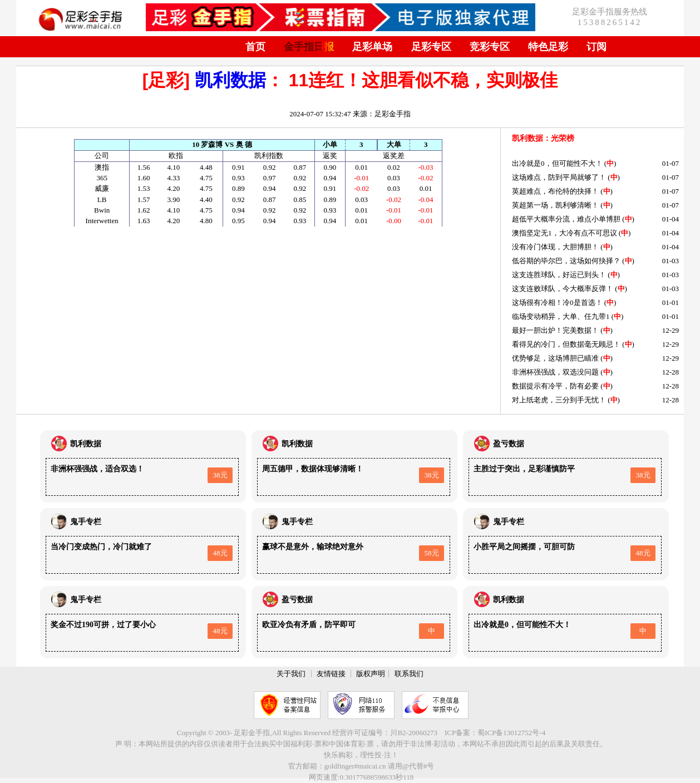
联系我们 (409, 674)
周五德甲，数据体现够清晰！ (313, 469)
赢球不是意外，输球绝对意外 (313, 547)
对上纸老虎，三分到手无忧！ (559, 400)
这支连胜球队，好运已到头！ (559, 275)
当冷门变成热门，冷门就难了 (101, 547)
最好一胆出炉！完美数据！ (555, 330)
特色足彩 (548, 47)
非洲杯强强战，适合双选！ (97, 469)
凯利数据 (230, 80)
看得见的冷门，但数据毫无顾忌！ (566, 344)
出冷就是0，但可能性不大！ (557, 163)
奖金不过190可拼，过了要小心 (103, 625)
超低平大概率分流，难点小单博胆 (566, 219)
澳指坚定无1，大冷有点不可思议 (565, 233)
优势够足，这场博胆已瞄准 (555, 358)
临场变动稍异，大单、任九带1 (561, 316)
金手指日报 (309, 47)
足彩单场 (372, 47)
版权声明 (371, 674)
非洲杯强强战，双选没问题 (555, 372)
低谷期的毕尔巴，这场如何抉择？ (566, 261)
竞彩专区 (490, 47)
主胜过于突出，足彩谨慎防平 (524, 469)
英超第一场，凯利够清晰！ (555, 205)
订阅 (597, 47)
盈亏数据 (509, 444)
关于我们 (291, 674)
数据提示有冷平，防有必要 (555, 386)
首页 (255, 47)
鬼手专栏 (86, 522)
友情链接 (331, 674)
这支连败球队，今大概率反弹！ (563, 289)
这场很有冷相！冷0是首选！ (557, 302)
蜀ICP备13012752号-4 (511, 733)
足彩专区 (431, 47)
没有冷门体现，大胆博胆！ (555, 247)
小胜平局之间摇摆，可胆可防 (524, 547)
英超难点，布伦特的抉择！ (555, 191)
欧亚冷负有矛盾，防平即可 (309, 625)
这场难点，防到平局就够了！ (559, 177)
